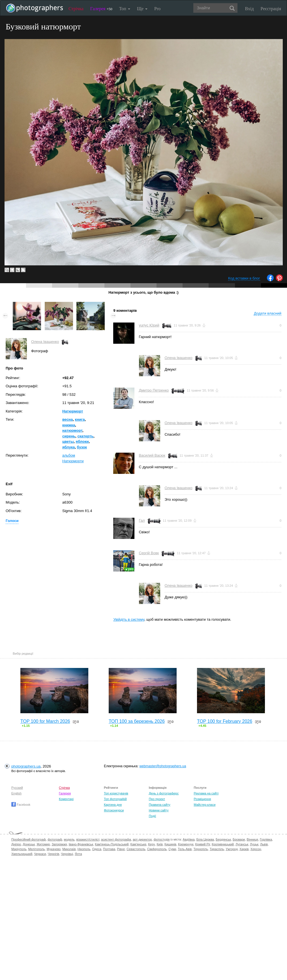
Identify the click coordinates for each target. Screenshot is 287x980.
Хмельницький (22, 854)
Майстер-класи (204, 805)
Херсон (256, 849)
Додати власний (268, 313)
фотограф (55, 839)
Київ (159, 844)
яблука (68, 447)
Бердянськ (223, 839)
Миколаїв (69, 849)
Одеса (97, 849)
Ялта (78, 854)
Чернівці (67, 854)
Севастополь (136, 849)
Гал (142, 520)
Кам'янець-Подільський (112, 844)
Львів (264, 844)
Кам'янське (139, 844)
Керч (151, 844)
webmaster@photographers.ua (163, 766)
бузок (82, 447)
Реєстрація (271, 9)
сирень (69, 436)
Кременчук (186, 844)
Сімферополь (157, 849)
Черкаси (40, 854)
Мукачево (54, 849)
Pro (157, 9)
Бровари (239, 839)
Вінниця (252, 839)
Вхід (249, 9)
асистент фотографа (116, 839)
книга (80, 419)
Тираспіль (217, 849)
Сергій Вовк (149, 553)
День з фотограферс (164, 793)
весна (68, 419)
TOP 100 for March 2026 (45, 721)
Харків (244, 849)
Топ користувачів (116, 793)
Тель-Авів (185, 849)
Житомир (43, 844)
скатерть (85, 436)
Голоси (12, 521)
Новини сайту (159, 810)
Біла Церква (205, 839)
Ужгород (232, 849)
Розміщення (202, 799)
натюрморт (72, 430)
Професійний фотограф (29, 839)
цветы (68, 441)
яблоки (82, 441)
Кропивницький (223, 844)
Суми (172, 849)
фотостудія (162, 839)
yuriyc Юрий (149, 325)
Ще (142, 9)
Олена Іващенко (45, 342)
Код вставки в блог (244, 278)
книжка (69, 425)
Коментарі (66, 799)
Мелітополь (37, 849)
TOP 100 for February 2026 (225, 721)
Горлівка (266, 839)
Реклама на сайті (206, 793)
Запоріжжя (59, 844)
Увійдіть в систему (129, 619)
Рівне (121, 849)
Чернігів (53, 854)
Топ (125, 9)
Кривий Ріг (203, 844)
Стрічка (76, 9)
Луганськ (242, 844)
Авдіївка (189, 839)
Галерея (101, 9)
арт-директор (142, 839)
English (16, 793)
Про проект (157, 799)
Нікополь (84, 849)
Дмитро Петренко (154, 390)
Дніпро (16, 844)
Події (153, 816)
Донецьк (29, 844)
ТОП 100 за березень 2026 (137, 721)
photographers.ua (26, 766)
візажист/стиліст (88, 839)
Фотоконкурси (114, 810)
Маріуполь (19, 849)
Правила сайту (160, 805)
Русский (17, 788)
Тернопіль (201, 849)
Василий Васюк (152, 455)
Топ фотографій (115, 799)
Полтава (109, 849)
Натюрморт (73, 411)
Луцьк (254, 844)
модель (69, 839)
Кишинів (170, 844)
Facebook (21, 805)
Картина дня (113, 805)
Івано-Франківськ (81, 844)
